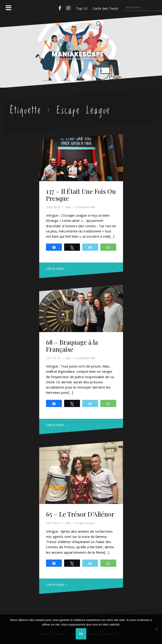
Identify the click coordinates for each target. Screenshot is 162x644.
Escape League (85, 523)
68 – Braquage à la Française (72, 346)
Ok (81, 634)
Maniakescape (81, 42)
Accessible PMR (85, 207)
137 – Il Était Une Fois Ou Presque (81, 195)
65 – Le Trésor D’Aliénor (80, 514)
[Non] (156, 629)
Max (68, 207)
